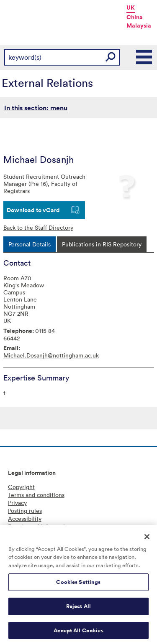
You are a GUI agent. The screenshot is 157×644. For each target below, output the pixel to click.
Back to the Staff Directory (38, 227)
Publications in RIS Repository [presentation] (102, 244)
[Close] (147, 539)
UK (131, 8)
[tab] (30, 244)
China (135, 17)
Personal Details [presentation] (30, 244)
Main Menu (144, 57)
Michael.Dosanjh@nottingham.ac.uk (51, 355)
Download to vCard (33, 210)
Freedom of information (40, 526)
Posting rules (25, 511)
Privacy (17, 503)
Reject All (78, 609)
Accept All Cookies (78, 633)
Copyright (21, 487)
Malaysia (139, 25)
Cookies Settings (78, 585)
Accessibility (25, 518)
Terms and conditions (36, 495)
